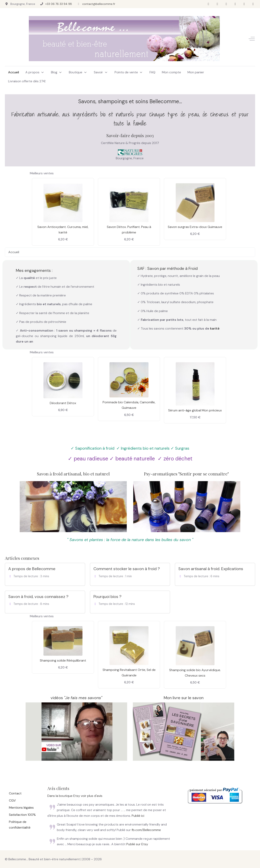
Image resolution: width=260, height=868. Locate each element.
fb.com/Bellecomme (146, 830)
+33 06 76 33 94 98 (59, 4)
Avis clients (58, 788)
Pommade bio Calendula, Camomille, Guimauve (129, 405)
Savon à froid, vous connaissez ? (38, 597)
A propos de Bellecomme (32, 569)
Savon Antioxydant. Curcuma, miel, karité (63, 230)
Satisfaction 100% (22, 815)
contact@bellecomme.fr (99, 4)
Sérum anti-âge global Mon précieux (195, 410)
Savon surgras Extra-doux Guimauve (195, 227)
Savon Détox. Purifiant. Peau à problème (129, 230)
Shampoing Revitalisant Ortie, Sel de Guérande (129, 673)
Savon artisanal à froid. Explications (211, 569)
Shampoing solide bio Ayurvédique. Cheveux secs (195, 673)
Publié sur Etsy (137, 844)
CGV (12, 800)
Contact (15, 793)
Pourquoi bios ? (107, 597)
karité (215, 328)
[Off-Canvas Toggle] (252, 39)
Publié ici (138, 816)
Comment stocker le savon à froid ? (127, 569)
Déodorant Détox (63, 403)
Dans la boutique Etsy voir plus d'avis (75, 796)
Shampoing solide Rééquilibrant (63, 660)
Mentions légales (21, 808)
